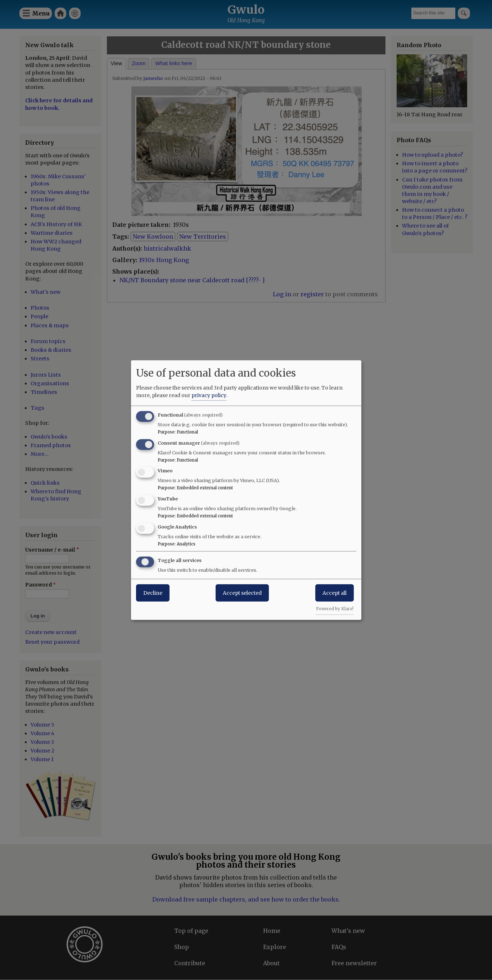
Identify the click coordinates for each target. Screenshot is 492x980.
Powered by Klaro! (335, 608)
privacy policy (209, 395)
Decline (153, 593)
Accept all (335, 593)
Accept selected (242, 593)
